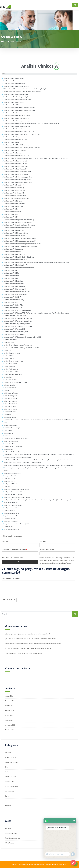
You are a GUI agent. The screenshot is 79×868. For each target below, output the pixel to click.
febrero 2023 (10, 711)
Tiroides (8, 801)
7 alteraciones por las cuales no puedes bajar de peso (24, 653)
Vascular (8, 806)
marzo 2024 (9, 696)
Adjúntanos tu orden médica (12, 558)
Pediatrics (9, 772)
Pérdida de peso (11, 777)
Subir (20, 562)
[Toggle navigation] (75, 5)
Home (3, 42)
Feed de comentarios (12, 838)
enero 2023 (9, 715)
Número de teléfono (47, 550)
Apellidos (44, 541)
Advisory (8, 753)
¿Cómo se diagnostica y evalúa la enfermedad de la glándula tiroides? (29, 648)
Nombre (6, 541)
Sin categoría (10, 791)
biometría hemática (12, 762)
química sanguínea (12, 786)
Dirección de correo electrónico (14, 550)
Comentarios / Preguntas (12, 578)
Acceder (8, 828)
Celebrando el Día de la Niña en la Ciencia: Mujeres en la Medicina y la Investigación (33, 644)
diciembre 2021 (10, 725)
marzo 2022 (9, 720)
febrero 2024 (10, 701)
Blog (7, 767)
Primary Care (10, 782)
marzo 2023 (9, 706)
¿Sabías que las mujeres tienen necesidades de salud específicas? (28, 634)
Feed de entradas (11, 833)
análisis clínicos (11, 757)
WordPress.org (10, 843)
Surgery (8, 796)
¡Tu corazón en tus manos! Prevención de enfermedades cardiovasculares (30, 639)
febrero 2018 (10, 730)
